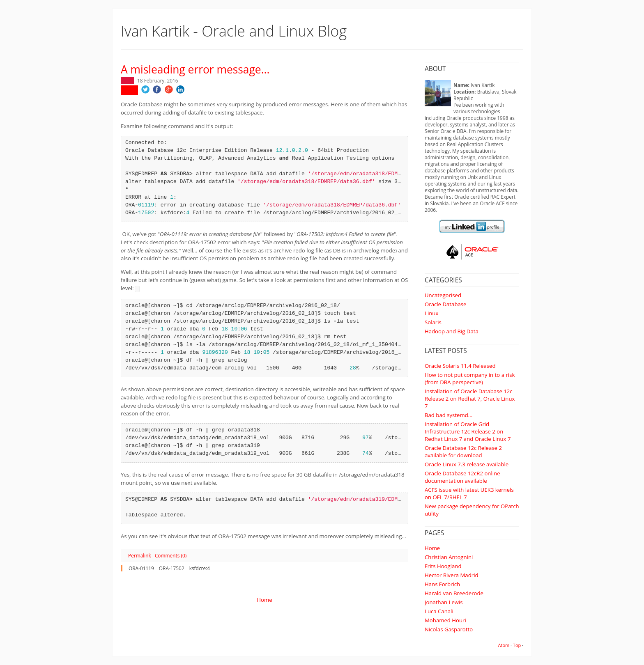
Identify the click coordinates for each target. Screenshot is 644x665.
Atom (504, 645)
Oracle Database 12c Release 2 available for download (463, 452)
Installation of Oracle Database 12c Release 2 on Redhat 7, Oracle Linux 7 (470, 399)
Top (517, 645)
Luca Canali (439, 611)
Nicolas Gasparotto (449, 629)
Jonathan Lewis (444, 602)
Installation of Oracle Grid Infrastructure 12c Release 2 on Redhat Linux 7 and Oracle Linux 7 (468, 431)
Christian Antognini (449, 557)
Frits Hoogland (443, 566)
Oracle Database (445, 304)
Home (432, 548)
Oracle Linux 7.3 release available (467, 464)
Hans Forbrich (442, 584)
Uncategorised (443, 295)
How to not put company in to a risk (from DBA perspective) (470, 378)
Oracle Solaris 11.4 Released (460, 366)
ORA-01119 (141, 568)
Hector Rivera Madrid (452, 575)
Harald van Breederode (454, 593)
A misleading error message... (195, 69)
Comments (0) (171, 555)
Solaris (433, 322)
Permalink (140, 555)
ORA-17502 (172, 568)
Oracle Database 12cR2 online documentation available (462, 477)
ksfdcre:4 (200, 568)
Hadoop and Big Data (452, 331)
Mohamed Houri (445, 620)
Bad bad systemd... (448, 415)
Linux (431, 313)
